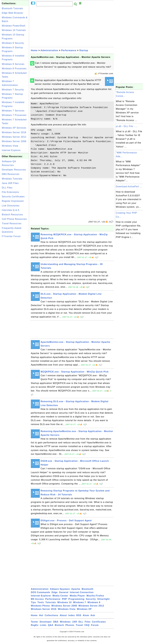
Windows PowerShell (14, 26)
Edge (55, 592)
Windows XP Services (14, 128)
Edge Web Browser (13, 13)
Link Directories (11, 206)
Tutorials (51, 602)
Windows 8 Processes (14, 69)
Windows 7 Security (13, 90)
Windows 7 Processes (14, 115)
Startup (84, 50)
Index (72, 615)
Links (43, 625)
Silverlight (103, 599)
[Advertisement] (15, 281)
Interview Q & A (11, 210)
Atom (86, 615)
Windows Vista (10, 146)
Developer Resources (14, 170)
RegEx (35, 625)
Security (91, 599)
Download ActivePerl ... (129, 187)
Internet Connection (82, 592)
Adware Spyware (60, 589)
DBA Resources (11, 174)
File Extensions (10, 192)
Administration (49, 50)
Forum (95, 625)
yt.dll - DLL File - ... (127, 126)
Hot (41, 615)
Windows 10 (64, 602)
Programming (76, 599)
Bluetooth (88, 589)
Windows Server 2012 (14, 137)
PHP (64, 599)
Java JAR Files (10, 183)
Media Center (60, 596)
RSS (79, 615)
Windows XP (84, 609)
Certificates (99, 622)
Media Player (77, 596)
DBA (56, 622)
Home (34, 50)
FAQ (87, 625)
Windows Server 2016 (14, 132)
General (64, 592)
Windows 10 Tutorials (14, 30)
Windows (65, 622)
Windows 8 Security (13, 43)
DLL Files (7, 188)
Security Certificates (13, 197)
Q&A (51, 625)
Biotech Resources (12, 215)
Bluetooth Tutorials (12, 8)
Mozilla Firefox (95, 596)
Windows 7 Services (13, 111)
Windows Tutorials (12, 179)
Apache (76, 589)
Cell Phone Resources (14, 219)
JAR (75, 622)
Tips (33, 602)
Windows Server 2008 (14, 141)
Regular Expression (13, 201)
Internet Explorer (11, 150)
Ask (93, 615)
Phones (70, 625)
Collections (51, 615)
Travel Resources (12, 223)
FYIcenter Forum (11, 236)
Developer (46, 622)
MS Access (37, 599)
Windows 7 (80, 602)
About (63, 615)
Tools (41, 602)
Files (88, 622)
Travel (79, 625)
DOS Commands (40, 592)
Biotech (59, 625)
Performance (69, 50)
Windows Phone (40, 606)
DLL (81, 622)
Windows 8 (94, 602)
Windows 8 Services (13, 64)
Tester (35, 622)
